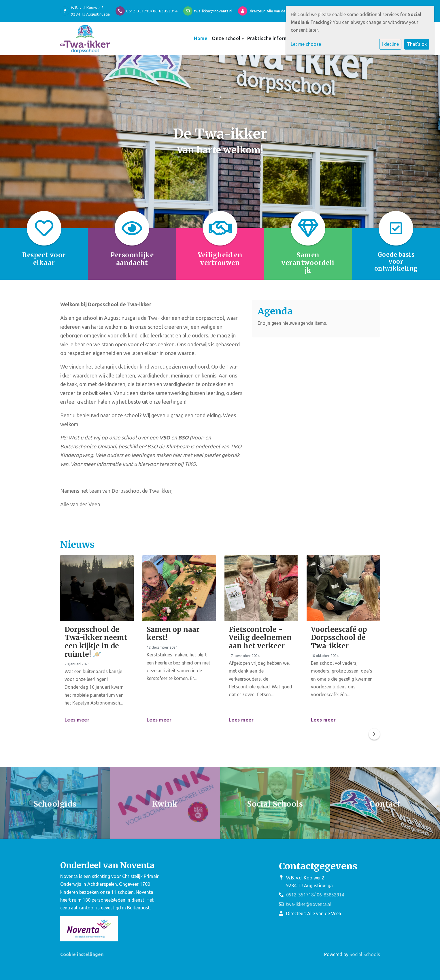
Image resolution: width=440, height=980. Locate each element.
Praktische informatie (273, 38)
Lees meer (77, 720)
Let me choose (306, 44)
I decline (390, 44)
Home (201, 38)
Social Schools (365, 954)
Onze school (227, 38)
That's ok (417, 44)
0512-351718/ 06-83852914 (152, 11)
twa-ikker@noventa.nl (213, 11)
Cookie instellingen (82, 954)
